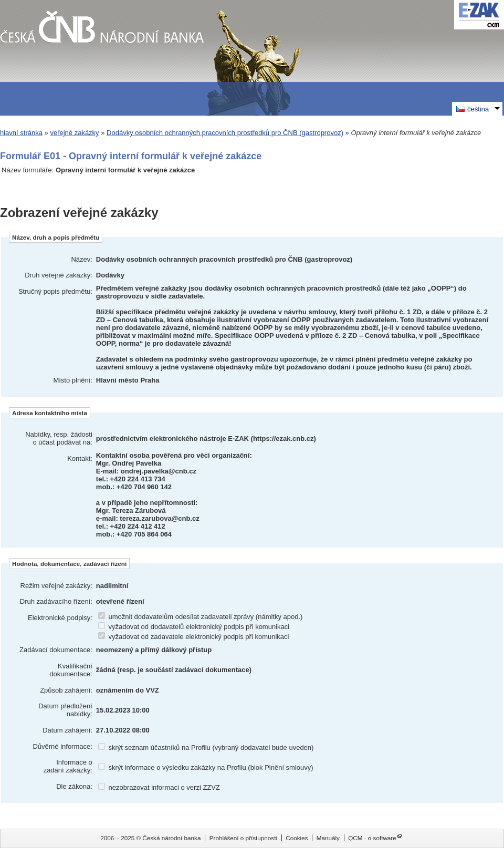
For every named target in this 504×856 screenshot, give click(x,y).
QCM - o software (372, 838)
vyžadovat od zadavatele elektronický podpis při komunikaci (194, 637)
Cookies (297, 838)
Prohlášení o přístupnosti (243, 838)
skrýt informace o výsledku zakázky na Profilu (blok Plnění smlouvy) (206, 767)
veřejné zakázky (74, 133)
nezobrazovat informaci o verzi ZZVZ (159, 787)
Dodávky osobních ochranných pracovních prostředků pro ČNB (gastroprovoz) (225, 133)
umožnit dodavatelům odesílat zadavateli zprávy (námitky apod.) (201, 617)
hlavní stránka (21, 133)
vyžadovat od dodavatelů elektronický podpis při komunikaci (194, 627)
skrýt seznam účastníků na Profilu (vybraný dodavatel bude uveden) (206, 747)
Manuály (328, 838)
